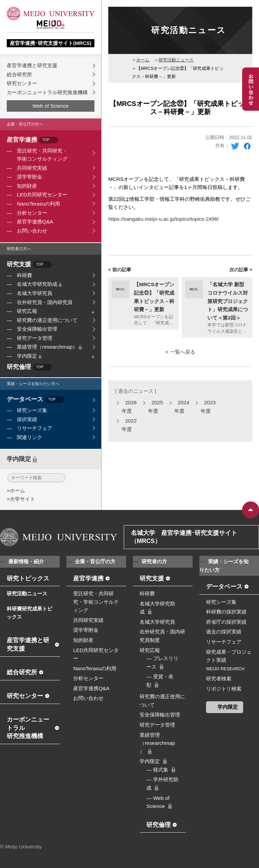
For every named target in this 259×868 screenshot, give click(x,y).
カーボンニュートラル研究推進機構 (47, 92)
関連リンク (30, 437)
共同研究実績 (32, 168)
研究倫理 (29, 367)
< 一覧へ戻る (180, 352)
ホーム (143, 60)
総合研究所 (19, 74)
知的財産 (27, 186)
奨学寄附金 (30, 177)
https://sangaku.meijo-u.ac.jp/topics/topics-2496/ (164, 219)
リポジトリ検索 (224, 689)
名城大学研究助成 (39, 284)
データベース (35, 400)
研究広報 (27, 311)
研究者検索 (219, 679)
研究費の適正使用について (47, 320)
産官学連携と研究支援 (32, 65)
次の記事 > (241, 270)
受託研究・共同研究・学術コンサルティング (42, 155)
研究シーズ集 (32, 410)
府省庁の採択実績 (226, 622)
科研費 (24, 275)
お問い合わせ (32, 231)
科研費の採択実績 (226, 612)
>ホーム (16, 491)
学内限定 (29, 356)
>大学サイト (21, 499)
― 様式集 (157, 770)
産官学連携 (32, 140)
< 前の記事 (120, 270)
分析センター (32, 213)
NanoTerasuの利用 (38, 204)
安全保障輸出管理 (37, 329)
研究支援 (29, 265)
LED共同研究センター (42, 195)
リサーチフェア (35, 428)
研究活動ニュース (176, 60)
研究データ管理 (35, 338)
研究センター (22, 83)
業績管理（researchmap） (49, 347)
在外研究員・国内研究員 (45, 302)
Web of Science (50, 106)
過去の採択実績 (224, 632)
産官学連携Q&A (35, 222)
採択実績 (27, 419)
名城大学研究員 (35, 293)
